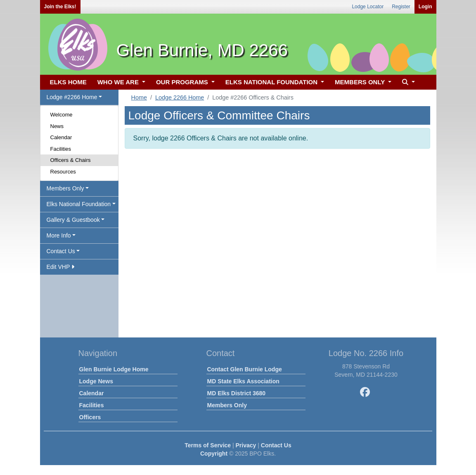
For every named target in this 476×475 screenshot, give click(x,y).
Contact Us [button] (61, 251)
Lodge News (96, 381)
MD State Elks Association (243, 381)
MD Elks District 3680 (237, 393)
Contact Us (276, 445)
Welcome (62, 115)
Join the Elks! (60, 7)
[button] (407, 82)
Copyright (214, 454)
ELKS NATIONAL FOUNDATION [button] (272, 82)
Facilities (61, 149)
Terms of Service (208, 445)
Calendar (61, 137)
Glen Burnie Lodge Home (114, 369)
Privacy (246, 445)
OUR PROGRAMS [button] (183, 82)
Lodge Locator (368, 7)
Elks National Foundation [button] (79, 204)
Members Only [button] (65, 188)
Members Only (227, 405)
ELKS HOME (68, 82)
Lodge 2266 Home (180, 97)
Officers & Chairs (71, 160)
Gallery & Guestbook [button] (73, 220)
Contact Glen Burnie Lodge (245, 369)
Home (139, 97)
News (57, 126)
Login (425, 7)
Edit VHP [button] (60, 267)
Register (401, 7)
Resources (63, 172)
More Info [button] (59, 235)
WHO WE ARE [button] (119, 82)
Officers (90, 417)
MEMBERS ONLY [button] (361, 82)
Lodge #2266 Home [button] (72, 97)
